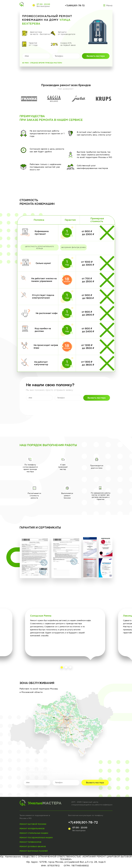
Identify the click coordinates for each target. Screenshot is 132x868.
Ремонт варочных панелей (34, 851)
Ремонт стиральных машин (34, 833)
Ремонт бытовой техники (33, 824)
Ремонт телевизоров (30, 842)
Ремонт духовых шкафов (33, 847)
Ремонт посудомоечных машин (36, 838)
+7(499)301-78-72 (75, 6)
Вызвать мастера (96, 56)
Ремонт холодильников (32, 829)
